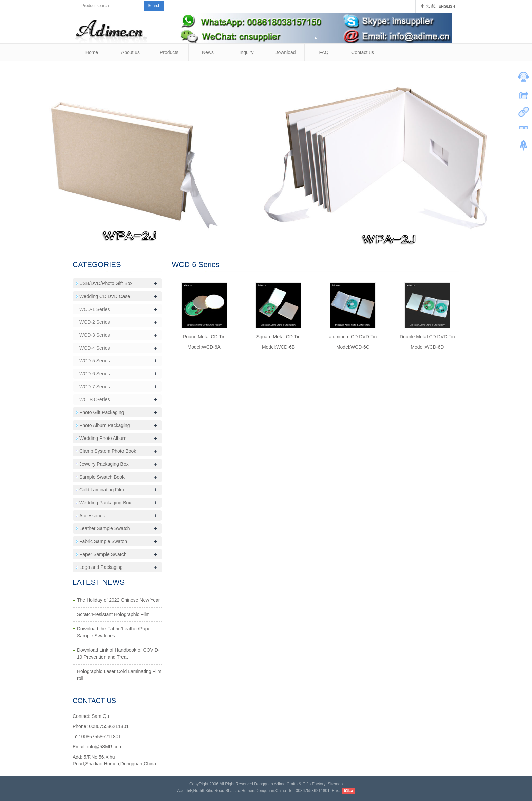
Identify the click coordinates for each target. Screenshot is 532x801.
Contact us (363, 52)
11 (270, 240)
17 (312, 240)
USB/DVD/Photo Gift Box (106, 283)
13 (284, 240)
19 (327, 240)
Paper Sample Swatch (103, 554)
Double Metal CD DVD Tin (427, 337)
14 (291, 240)
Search (154, 6)
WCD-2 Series (94, 322)
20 (334, 240)
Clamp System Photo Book (108, 451)
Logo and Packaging (101, 567)
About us (130, 52)
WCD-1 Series (94, 309)
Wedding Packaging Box (105, 503)
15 (298, 240)
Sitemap (335, 784)
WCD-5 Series (94, 361)
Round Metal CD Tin (204, 337)
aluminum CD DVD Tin (353, 337)
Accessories (92, 516)
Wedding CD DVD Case (105, 296)
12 (277, 240)
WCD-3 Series (94, 335)
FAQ (324, 52)
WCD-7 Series (94, 387)
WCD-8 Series (94, 399)
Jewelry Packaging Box (104, 464)
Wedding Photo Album (103, 438)
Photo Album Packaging (105, 425)
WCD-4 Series (94, 348)
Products (169, 52)
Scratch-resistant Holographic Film (113, 614)
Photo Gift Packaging (102, 412)
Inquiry (246, 52)
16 (305, 240)
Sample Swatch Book (102, 477)
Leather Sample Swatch (105, 528)
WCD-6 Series (94, 374)
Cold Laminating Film (102, 490)
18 (319, 240)
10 (262, 240)
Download (285, 52)
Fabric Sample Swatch (103, 541)
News (208, 52)
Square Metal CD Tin (279, 337)
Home (92, 52)
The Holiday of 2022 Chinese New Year (118, 600)
